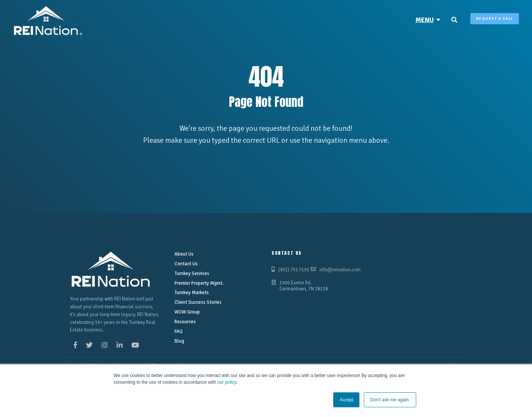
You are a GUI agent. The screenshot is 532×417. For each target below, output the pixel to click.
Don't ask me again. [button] (390, 400)
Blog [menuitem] (179, 341)
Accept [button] (347, 400)
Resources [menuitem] (185, 322)
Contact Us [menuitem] (186, 264)
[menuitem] (428, 20)
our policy (227, 382)
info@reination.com (340, 270)
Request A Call (495, 19)
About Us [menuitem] (184, 254)
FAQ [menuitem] (179, 331)
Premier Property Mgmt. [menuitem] (199, 283)
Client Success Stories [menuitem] (198, 302)
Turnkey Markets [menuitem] (192, 293)
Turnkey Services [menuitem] (192, 274)
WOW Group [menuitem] (187, 312)
